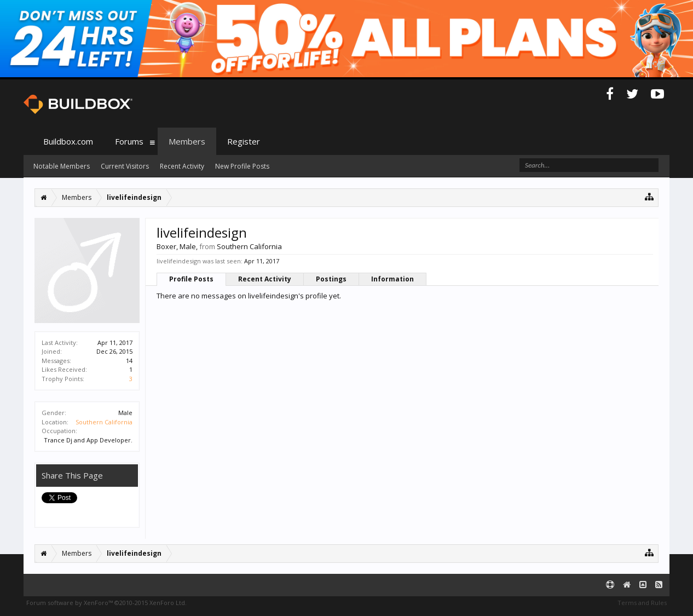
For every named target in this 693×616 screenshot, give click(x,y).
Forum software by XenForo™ (106, 603)
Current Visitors (125, 166)
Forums (129, 141)
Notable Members (62, 166)
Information (392, 279)
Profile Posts (191, 279)
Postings (331, 279)
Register (244, 141)
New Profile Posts (242, 166)
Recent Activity (265, 279)
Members (187, 141)
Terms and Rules (642, 603)
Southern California (104, 422)
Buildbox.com (68, 141)
